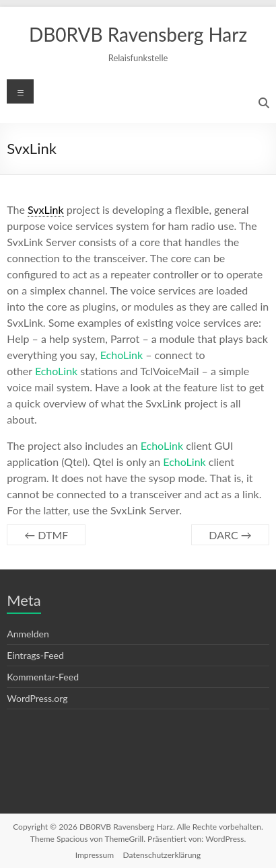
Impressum (95, 855)
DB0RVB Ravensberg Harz (138, 34)
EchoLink (122, 355)
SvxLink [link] (46, 209)
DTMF (46, 535)
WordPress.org (37, 698)
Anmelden (28, 634)
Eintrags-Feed (35, 655)
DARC (230, 535)
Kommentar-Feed (43, 677)
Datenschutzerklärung (162, 855)
